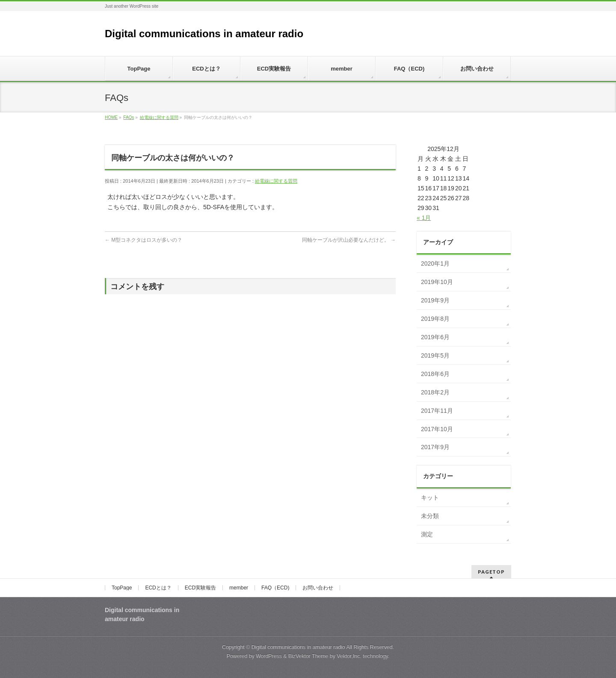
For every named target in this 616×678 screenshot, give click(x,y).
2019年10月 (437, 282)
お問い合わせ (318, 588)
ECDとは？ (158, 588)
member (239, 588)
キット (430, 497)
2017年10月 (437, 429)
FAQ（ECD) (275, 588)
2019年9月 (435, 300)
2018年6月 (435, 374)
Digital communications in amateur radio (204, 34)
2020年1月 (435, 264)
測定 (427, 534)
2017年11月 (437, 411)
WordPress (269, 656)
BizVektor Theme (308, 656)
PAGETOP (491, 572)
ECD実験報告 (200, 588)
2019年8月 (435, 319)
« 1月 (424, 218)
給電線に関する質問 (276, 181)
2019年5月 (435, 355)
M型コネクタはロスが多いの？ (144, 240)
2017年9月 (435, 447)
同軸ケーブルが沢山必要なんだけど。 (349, 240)
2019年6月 (435, 337)
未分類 (430, 516)
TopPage (122, 588)
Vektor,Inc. (349, 656)
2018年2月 (435, 392)
